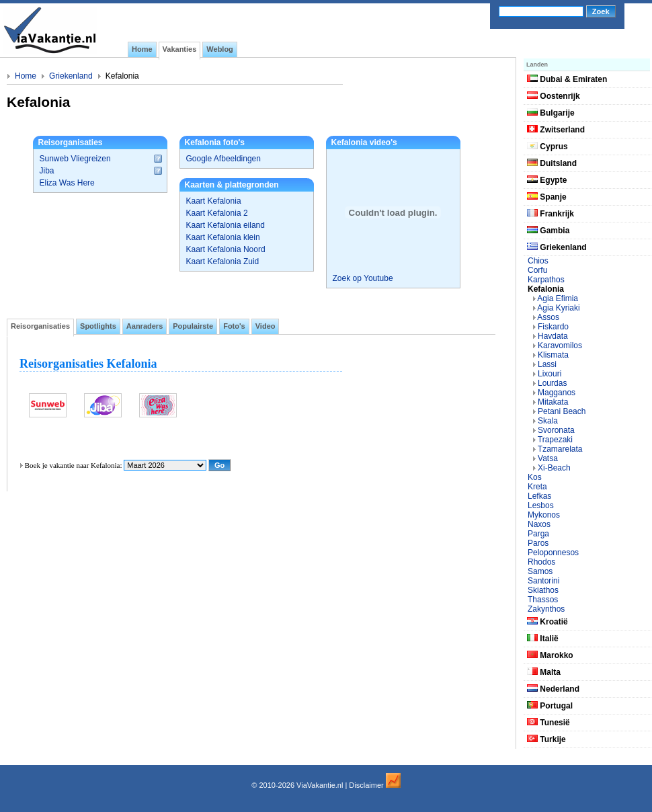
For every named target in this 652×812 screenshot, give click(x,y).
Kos (535, 477)
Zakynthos (546, 609)
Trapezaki (555, 440)
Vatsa (548, 458)
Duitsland (552, 163)
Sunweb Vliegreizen (75, 159)
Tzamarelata (560, 449)
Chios (538, 261)
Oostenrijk (554, 96)
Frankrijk (551, 214)
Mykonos (544, 515)
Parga (538, 534)
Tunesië (548, 723)
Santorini (543, 581)
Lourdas (552, 383)
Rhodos (541, 562)
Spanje (547, 197)
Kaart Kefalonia (214, 201)
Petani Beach (562, 411)
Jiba (47, 171)
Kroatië (547, 622)
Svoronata (556, 430)
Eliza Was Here (67, 183)
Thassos (543, 600)
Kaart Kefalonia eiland (226, 225)
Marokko (550, 655)
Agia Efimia (558, 298)
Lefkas (539, 496)
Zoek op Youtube (363, 278)
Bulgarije (551, 113)
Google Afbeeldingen (223, 159)
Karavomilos (560, 346)
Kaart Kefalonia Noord (226, 249)
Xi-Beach (554, 468)
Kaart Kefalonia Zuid (223, 261)
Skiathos (543, 590)
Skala (548, 421)
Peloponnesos (553, 553)
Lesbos (541, 505)
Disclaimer (366, 785)
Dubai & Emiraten (567, 79)
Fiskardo (553, 327)
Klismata (553, 355)
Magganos (557, 393)
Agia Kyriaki (558, 308)
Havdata (553, 336)
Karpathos (546, 280)
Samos (540, 571)
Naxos (539, 524)
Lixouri (549, 374)
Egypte (547, 180)
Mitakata (553, 402)
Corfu (537, 270)
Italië (543, 639)
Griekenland (71, 76)
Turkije (546, 739)
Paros (538, 543)
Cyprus (547, 147)
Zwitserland (556, 130)
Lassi (547, 364)
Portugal (550, 706)
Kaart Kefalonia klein (223, 237)
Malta (544, 672)
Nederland (553, 689)
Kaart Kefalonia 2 (217, 213)
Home (26, 76)
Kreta (537, 487)
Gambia (548, 231)
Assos (548, 317)
